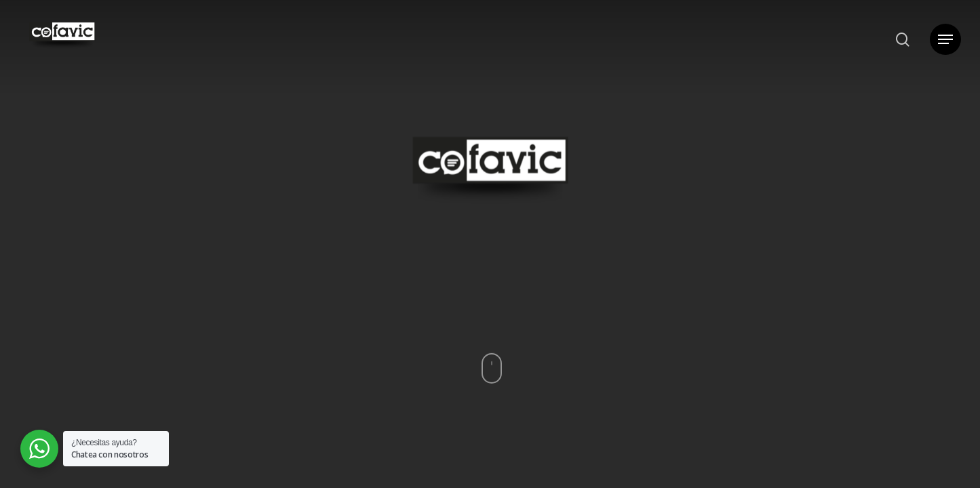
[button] (945, 40)
